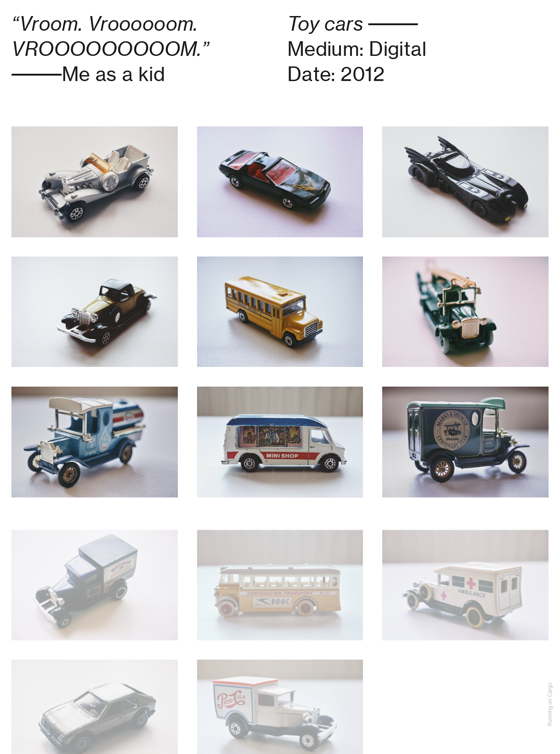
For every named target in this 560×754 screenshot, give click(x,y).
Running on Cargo (550, 704)
